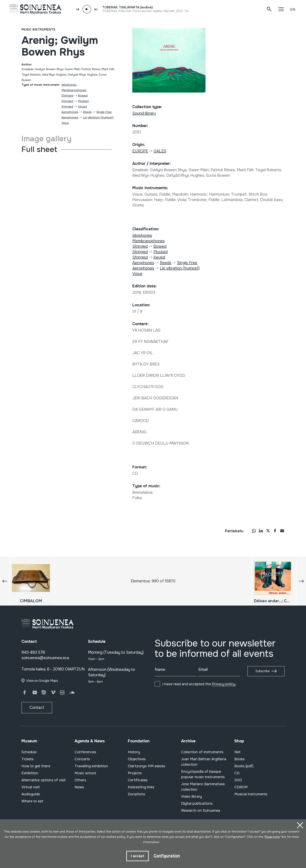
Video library (192, 796)
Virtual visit (31, 787)
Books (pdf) (244, 766)
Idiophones (69, 85)
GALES (160, 151)
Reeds (87, 112)
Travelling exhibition (91, 766)
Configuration (167, 856)
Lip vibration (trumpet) (98, 117)
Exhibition (30, 773)
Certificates (138, 780)
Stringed (67, 96)
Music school (85, 773)
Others (80, 780)
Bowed (83, 96)
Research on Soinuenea (201, 811)
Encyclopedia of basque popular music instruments (203, 774)
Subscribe (262, 671)
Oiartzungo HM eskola (146, 766)
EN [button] (293, 10)
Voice (65, 123)
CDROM (241, 787)
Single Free (104, 112)
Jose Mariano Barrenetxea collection (203, 787)
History (134, 752)
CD (237, 773)
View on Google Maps (42, 681)
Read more (272, 837)
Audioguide (31, 794)
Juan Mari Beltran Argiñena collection (204, 762)
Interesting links (141, 787)
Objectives (137, 759)
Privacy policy (224, 684)
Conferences (85, 752)
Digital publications (197, 804)
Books (239, 759)
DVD (238, 780)
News (79, 787)
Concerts (82, 759)
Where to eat (32, 801)
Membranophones (74, 90)
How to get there (36, 766)
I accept (137, 856)
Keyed (82, 107)
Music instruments (38, 30)
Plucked (83, 101)
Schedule (29, 752)
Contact (37, 708)
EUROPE (140, 151)
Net (238, 752)
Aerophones (70, 112)
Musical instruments (251, 794)
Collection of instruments (202, 752)
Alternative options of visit (44, 780)
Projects (135, 773)
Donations (136, 794)
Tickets (27, 759)
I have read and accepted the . (199, 684)
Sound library (144, 113)
